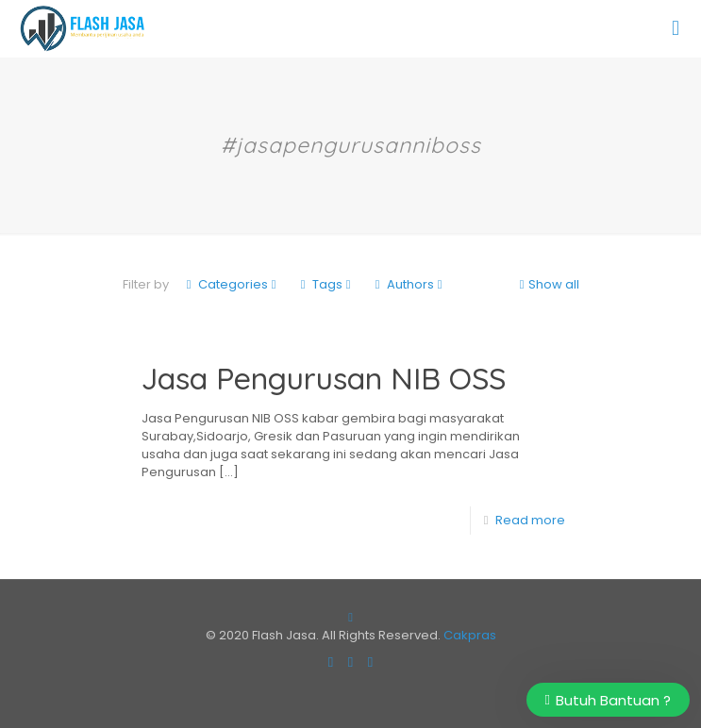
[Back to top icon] (350, 617)
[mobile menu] (676, 28)
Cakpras (470, 635)
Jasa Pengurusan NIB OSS (324, 378)
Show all (548, 284)
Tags (326, 284)
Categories (232, 284)
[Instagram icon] (350, 662)
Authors (409, 284)
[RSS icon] (370, 662)
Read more (530, 520)
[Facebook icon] (331, 662)
